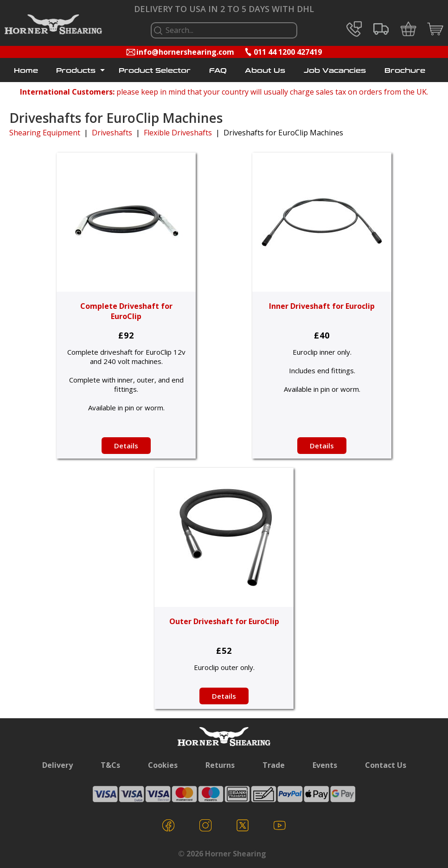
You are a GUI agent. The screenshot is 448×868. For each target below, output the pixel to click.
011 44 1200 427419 (288, 52)
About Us (265, 71)
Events (325, 765)
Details (126, 446)
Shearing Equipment (45, 133)
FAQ (218, 71)
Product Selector (155, 71)
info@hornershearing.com (185, 52)
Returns (220, 765)
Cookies (163, 765)
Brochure (405, 71)
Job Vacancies (335, 71)
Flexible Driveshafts (178, 133)
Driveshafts (112, 133)
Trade (274, 765)
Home (26, 71)
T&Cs (110, 765)
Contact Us (386, 765)
